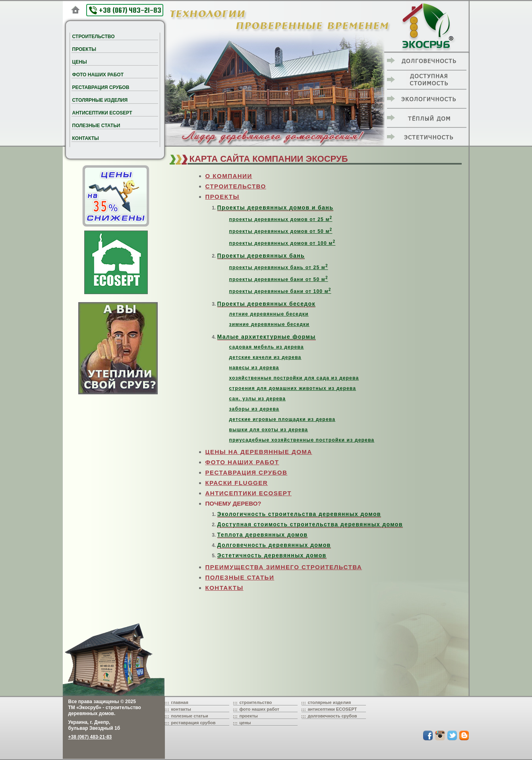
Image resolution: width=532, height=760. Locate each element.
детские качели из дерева (265, 357)
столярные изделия (330, 702)
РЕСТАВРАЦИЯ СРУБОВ (247, 472)
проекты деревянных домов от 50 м (281, 231)
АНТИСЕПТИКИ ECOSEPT (249, 493)
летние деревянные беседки (269, 314)
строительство (256, 702)
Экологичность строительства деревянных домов (299, 514)
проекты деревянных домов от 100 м (282, 243)
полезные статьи (190, 716)
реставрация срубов (193, 723)
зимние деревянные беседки (269, 324)
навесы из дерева (254, 368)
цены (245, 723)
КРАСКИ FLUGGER (237, 483)
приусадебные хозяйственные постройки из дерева (302, 440)
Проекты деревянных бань (261, 256)
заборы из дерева (254, 409)
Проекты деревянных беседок (266, 304)
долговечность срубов (333, 716)
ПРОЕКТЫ (222, 197)
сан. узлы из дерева (258, 399)
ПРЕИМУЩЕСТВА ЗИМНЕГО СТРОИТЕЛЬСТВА (284, 567)
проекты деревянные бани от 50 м (279, 279)
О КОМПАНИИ (229, 176)
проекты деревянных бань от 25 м (279, 268)
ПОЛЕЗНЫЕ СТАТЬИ (240, 577)
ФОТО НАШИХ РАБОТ (242, 462)
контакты (181, 709)
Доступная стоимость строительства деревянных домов (310, 524)
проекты (249, 716)
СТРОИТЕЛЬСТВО (236, 186)
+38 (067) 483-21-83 (125, 10)
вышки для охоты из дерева (269, 430)
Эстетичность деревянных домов (272, 555)
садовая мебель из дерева (267, 347)
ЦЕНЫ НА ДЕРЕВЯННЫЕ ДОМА (259, 452)
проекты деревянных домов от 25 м (281, 219)
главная (180, 702)
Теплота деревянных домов (263, 535)
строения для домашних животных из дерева (293, 388)
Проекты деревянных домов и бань (276, 207)
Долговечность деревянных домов (274, 545)
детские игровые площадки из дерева (282, 419)
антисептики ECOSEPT (333, 709)
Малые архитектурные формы (267, 337)
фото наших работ (259, 709)
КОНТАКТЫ (224, 588)
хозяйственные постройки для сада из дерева (294, 378)
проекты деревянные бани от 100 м (280, 291)
